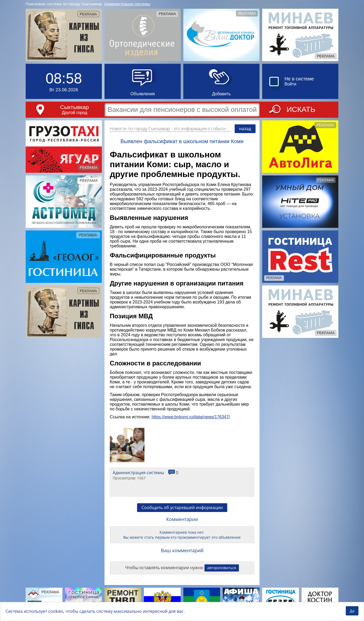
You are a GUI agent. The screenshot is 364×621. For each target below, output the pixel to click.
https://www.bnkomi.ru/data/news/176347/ (191, 417)
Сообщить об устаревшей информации (182, 507)
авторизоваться (222, 568)
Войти (291, 84)
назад (245, 129)
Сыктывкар (74, 107)
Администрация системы (127, 4)
